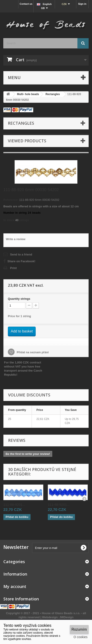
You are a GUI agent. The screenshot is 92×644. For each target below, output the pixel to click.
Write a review (16, 239)
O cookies (81, 637)
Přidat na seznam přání (32, 352)
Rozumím (79, 629)
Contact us (26, 4)
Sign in (82, 4)
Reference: (11, 200)
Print (13, 268)
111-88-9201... (14, 505)
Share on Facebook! (21, 261)
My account (15, 586)
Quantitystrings (19, 299)
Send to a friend (21, 254)
